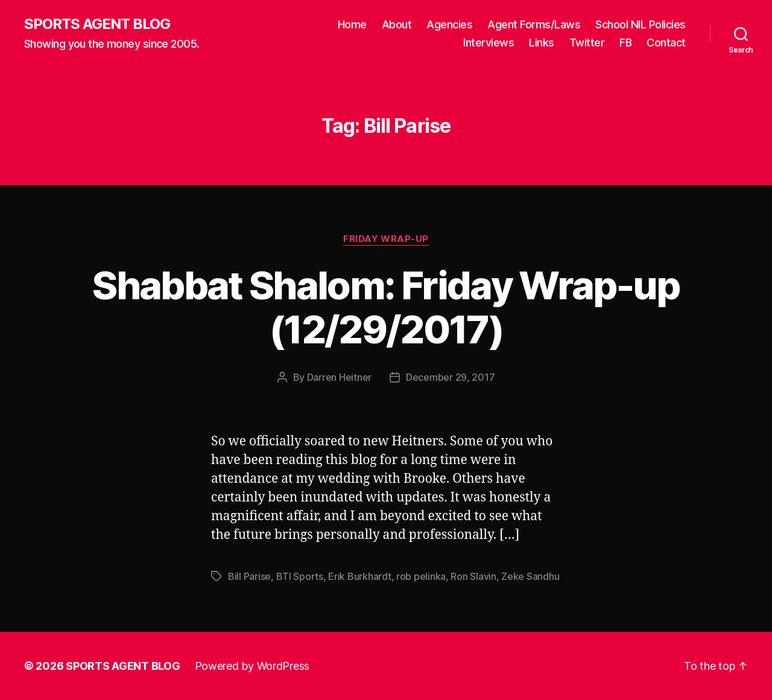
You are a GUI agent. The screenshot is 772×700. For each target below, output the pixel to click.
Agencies (449, 24)
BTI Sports (300, 576)
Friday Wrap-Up (386, 239)
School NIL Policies (641, 24)
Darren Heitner (339, 377)
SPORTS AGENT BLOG (97, 24)
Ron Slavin (473, 576)
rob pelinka (421, 576)
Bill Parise (249, 576)
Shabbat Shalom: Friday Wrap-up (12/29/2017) (386, 307)
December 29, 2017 (450, 377)
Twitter (587, 43)
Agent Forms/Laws (534, 24)
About (397, 24)
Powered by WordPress (252, 666)
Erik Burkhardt (359, 576)
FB (625, 43)
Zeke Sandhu (530, 576)
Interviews (489, 43)
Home (352, 24)
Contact (666, 43)
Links (542, 43)
